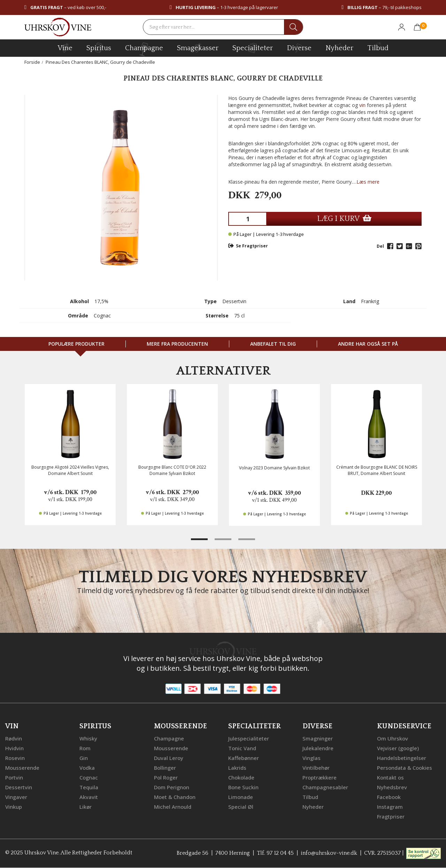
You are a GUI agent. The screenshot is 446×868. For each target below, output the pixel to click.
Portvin (14, 777)
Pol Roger (166, 777)
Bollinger (165, 768)
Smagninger (318, 738)
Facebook (389, 797)
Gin (84, 758)
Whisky (88, 738)
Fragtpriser (391, 816)
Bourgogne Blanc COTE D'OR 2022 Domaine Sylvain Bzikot (172, 470)
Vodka (87, 768)
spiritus (99, 48)
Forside (32, 62)
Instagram (390, 807)
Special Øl (241, 807)
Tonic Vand (242, 748)
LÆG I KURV (344, 219)
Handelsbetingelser (402, 758)
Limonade (241, 797)
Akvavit (89, 797)
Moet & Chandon (175, 797)
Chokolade (241, 777)
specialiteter (253, 48)
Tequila (89, 787)
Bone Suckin (243, 787)
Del (380, 246)
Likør (86, 807)
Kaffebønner (244, 758)
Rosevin (15, 758)
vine (65, 48)
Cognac (89, 777)
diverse (299, 48)
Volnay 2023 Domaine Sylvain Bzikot (274, 468)
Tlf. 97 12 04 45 (275, 853)
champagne (144, 49)
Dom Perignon (172, 787)
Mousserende (22, 768)
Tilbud (378, 47)
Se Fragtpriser (248, 246)
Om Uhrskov (393, 738)
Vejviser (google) (398, 748)
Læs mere (368, 182)
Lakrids (237, 768)
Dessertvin (19, 787)
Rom (85, 748)
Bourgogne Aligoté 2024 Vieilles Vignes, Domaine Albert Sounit (70, 470)
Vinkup (14, 807)
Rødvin (14, 738)
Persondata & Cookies (405, 768)
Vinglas (312, 758)
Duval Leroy (169, 758)
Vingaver (16, 797)
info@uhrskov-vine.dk (329, 853)
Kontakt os (390, 777)
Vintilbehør (316, 768)
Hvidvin (14, 748)
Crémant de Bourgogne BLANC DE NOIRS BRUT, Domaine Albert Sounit (377, 470)
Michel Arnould (173, 807)
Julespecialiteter (249, 738)
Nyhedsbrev (392, 787)
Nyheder (339, 47)
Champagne (169, 738)
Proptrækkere (320, 777)
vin (362, 105)
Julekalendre (318, 748)
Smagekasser (198, 48)
